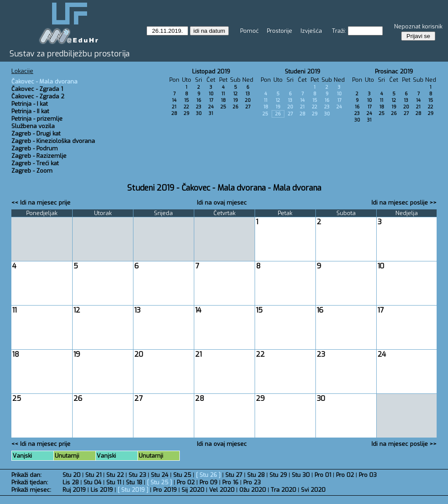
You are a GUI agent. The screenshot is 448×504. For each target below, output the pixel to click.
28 (174, 113)
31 (211, 113)
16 (199, 100)
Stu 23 (137, 475)
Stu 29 (278, 475)
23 (199, 107)
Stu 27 (234, 475)
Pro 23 (252, 482)
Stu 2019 (133, 490)
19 (236, 100)
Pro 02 (345, 475)
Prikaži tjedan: (30, 482)
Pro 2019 (165, 490)
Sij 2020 (193, 490)
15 (187, 100)
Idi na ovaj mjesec (222, 203)
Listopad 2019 (211, 71)
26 (236, 107)
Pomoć (249, 31)
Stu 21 (93, 475)
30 (199, 113)
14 (174, 100)
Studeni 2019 (303, 71)
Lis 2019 (102, 490)
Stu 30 (301, 475)
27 (248, 107)
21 (174, 107)
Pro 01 (323, 475)
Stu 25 (182, 475)
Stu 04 (93, 482)
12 (235, 94)
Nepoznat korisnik (418, 26)
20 (248, 100)
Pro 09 (208, 482)
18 (223, 100)
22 (186, 107)
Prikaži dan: (26, 475)
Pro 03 (368, 475)
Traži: (339, 31)
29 (187, 113)
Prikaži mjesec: (31, 490)
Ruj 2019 (74, 490)
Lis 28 (71, 482)
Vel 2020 (222, 490)
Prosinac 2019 (394, 71)
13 (248, 94)
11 (223, 94)
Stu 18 (134, 482)
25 (223, 107)
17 (211, 100)
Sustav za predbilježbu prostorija (70, 54)
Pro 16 (230, 482)
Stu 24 (160, 475)
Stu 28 (256, 475)
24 (211, 107)
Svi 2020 (313, 490)
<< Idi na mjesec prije (41, 203)
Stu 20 (72, 475)
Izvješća (311, 31)
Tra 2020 (283, 490)
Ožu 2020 (253, 490)
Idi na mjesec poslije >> (404, 203)
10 (211, 94)
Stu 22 (115, 475)
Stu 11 (114, 482)
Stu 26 (208, 475)
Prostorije (280, 31)
